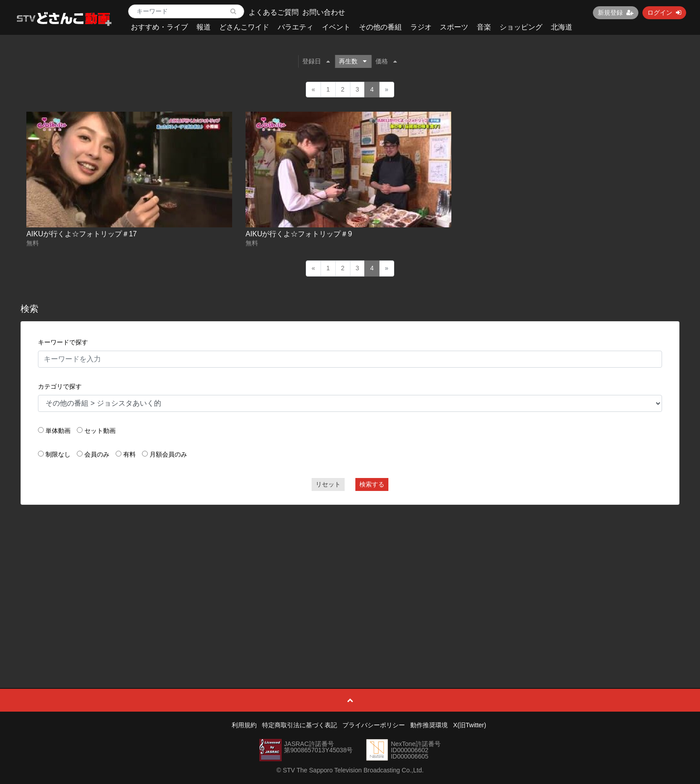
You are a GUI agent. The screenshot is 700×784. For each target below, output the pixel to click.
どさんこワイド (244, 27)
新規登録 (616, 13)
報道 (204, 27)
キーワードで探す (63, 342)
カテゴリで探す (60, 386)
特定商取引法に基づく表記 (300, 725)
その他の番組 (380, 27)
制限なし (58, 454)
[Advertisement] (350, 576)
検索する (372, 484)
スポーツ (454, 27)
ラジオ (421, 27)
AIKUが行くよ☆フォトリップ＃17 (81, 234)
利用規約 (244, 725)
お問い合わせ (324, 12)
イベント (336, 27)
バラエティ (296, 27)
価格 (386, 61)
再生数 (353, 61)
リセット (328, 484)
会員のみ (97, 454)
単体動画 (58, 431)
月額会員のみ (168, 454)
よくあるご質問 (274, 12)
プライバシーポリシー (374, 725)
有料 (129, 454)
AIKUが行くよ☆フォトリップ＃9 (299, 234)
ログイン (664, 13)
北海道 (562, 27)
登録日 (316, 61)
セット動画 (100, 431)
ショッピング (521, 27)
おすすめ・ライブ (159, 27)
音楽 (484, 27)
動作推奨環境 (429, 725)
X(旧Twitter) (470, 725)
